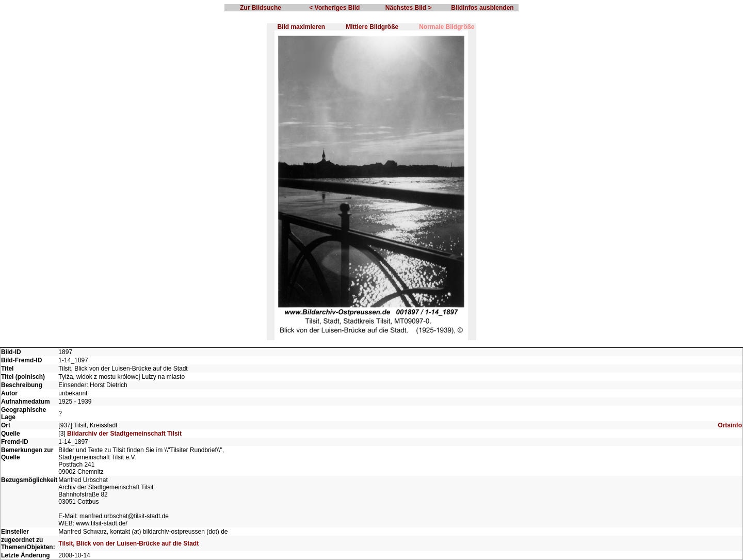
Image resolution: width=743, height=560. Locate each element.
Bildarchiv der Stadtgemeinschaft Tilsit (124, 434)
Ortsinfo (730, 425)
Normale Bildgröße (447, 27)
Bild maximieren (301, 27)
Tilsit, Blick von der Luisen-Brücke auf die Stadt (128, 543)
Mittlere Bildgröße (372, 27)
